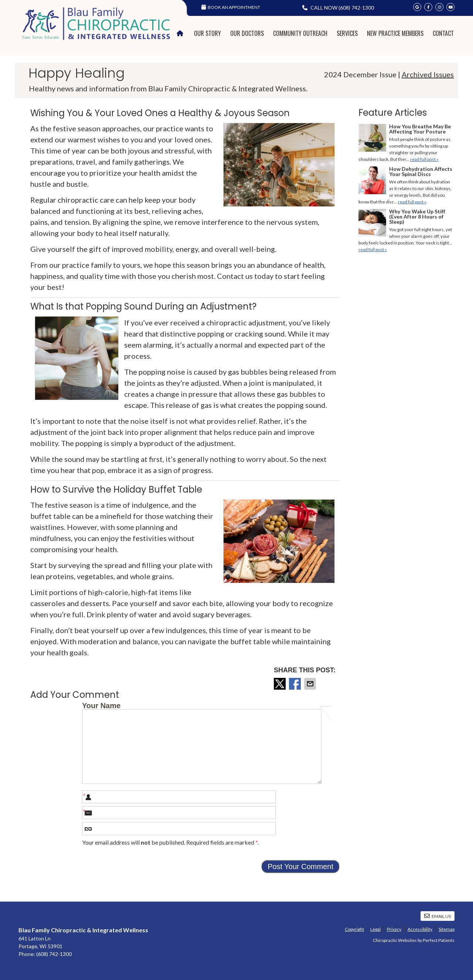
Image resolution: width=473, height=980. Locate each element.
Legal (375, 929)
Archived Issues (428, 74)
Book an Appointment (231, 7)
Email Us (438, 916)
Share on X (280, 684)
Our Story (207, 33)
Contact (443, 33)
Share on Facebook (296, 684)
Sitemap (447, 929)
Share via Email (311, 684)
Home (181, 33)
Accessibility (420, 929)
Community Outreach (300, 33)
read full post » (424, 159)
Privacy (394, 929)
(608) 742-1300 (356, 8)
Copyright (354, 929)
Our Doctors (247, 33)
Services (347, 33)
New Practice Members (395, 33)
